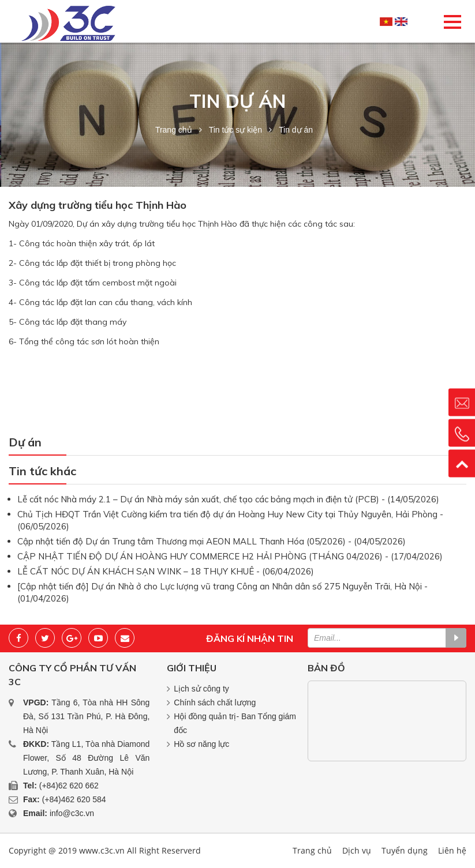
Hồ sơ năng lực (201, 744)
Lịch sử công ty (201, 689)
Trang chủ (174, 130)
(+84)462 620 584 (74, 799)
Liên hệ (452, 850)
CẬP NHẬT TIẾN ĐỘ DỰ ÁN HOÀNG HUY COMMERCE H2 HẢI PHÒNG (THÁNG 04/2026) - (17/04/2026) (230, 556)
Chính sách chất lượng (215, 702)
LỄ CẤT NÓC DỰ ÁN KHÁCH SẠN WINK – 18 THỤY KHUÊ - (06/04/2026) (166, 571)
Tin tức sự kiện (235, 130)
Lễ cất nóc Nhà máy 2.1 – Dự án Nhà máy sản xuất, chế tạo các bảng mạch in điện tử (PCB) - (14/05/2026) (228, 499)
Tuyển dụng (405, 850)
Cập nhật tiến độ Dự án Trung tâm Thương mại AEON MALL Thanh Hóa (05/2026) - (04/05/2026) (212, 541)
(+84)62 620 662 (69, 786)
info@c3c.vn (72, 813)
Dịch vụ (357, 850)
